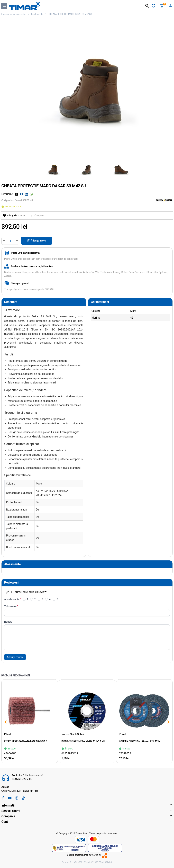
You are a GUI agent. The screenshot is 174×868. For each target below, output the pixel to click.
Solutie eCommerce (78, 855)
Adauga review (15, 657)
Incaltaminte (37, 14)
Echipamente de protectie (13, 14)
